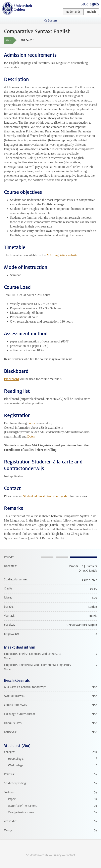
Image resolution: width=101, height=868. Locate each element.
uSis (32, 423)
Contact (70, 855)
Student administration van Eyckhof (46, 496)
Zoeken (52, 21)
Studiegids (90, 4)
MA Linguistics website (62, 255)
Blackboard (11, 379)
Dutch (31, 436)
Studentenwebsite (37, 855)
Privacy (57, 855)
